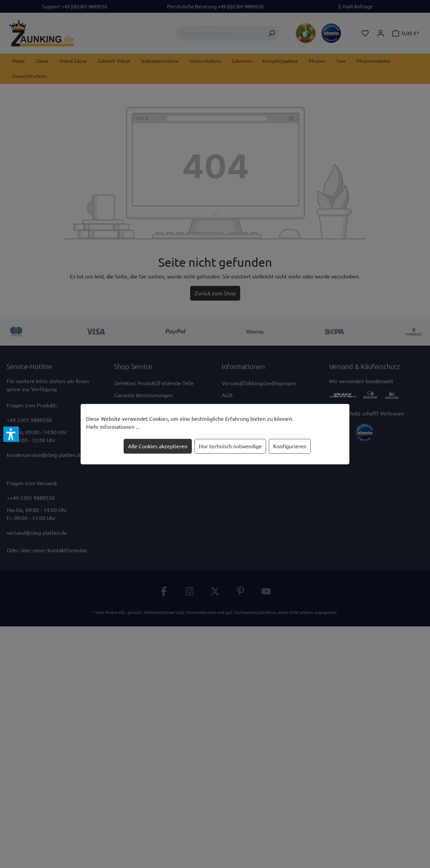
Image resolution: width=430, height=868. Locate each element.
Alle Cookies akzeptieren (158, 446)
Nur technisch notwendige (230, 446)
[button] (11, 434)
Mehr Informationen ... (113, 427)
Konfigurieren (290, 446)
